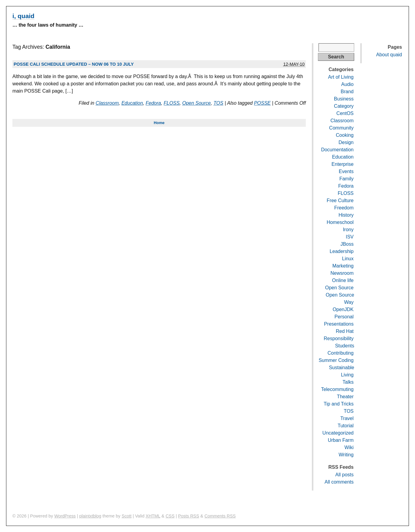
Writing (346, 455)
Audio (347, 84)
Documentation (337, 150)
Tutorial (346, 426)
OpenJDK (343, 309)
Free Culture (340, 200)
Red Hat (345, 331)
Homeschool (340, 222)
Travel (347, 418)
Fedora (154, 103)
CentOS (345, 113)
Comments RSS (220, 516)
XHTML (153, 516)
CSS (170, 516)
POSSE (262, 103)
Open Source (196, 103)
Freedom (344, 208)
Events (346, 171)
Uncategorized (338, 433)
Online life (343, 280)
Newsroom (342, 273)
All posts (345, 475)
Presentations (339, 324)
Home (159, 123)
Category (344, 106)
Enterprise (343, 164)
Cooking (345, 135)
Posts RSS (189, 516)
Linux (348, 259)
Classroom (107, 103)
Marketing (343, 266)
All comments (339, 482)
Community (341, 128)
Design (346, 142)
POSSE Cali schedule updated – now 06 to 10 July (74, 64)
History (346, 215)
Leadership (342, 251)
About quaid (389, 55)
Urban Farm (341, 440)
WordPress (65, 516)
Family (346, 179)
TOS (219, 103)
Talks (348, 382)
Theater (345, 397)
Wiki (349, 447)
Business (344, 99)
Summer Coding (336, 360)
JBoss (347, 244)
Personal (344, 317)
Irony (348, 230)
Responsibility (339, 338)
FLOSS (172, 103)
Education (132, 103)
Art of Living (341, 77)
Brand (347, 92)
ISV (350, 237)
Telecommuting (337, 389)
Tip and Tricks (339, 404)
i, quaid (23, 16)
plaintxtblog (90, 516)
